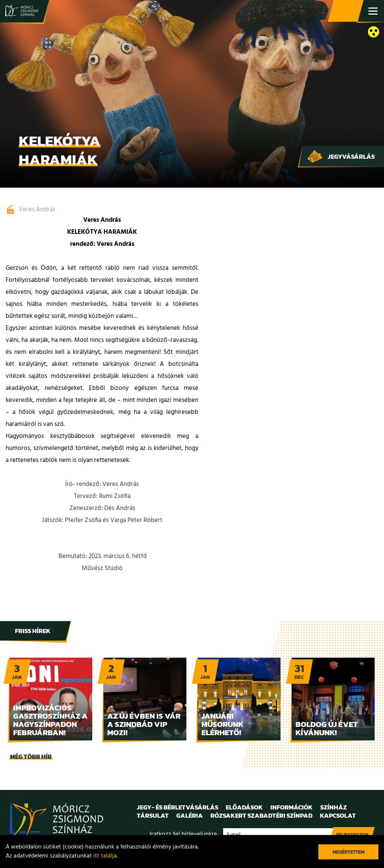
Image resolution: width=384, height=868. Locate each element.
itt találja (105, 856)
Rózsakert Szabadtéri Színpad (261, 815)
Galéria (190, 815)
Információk (292, 807)
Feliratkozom (352, 835)
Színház (334, 807)
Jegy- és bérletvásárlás (346, 11)
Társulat (153, 815)
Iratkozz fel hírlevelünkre (183, 834)
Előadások (244, 807)
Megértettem (349, 852)
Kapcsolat (338, 815)
